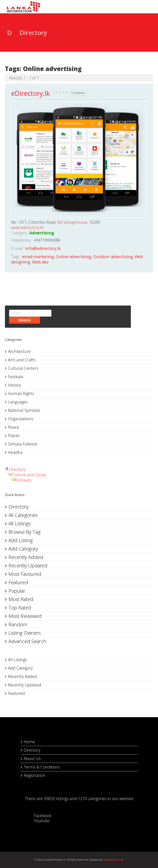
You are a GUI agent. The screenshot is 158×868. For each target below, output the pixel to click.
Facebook (39, 816)
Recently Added (26, 557)
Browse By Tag (24, 532)
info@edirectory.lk (43, 248)
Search (24, 320)
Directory (17, 469)
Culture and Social (29, 475)
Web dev (40, 262)
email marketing (38, 257)
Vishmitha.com (113, 860)
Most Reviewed (25, 616)
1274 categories (92, 799)
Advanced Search (27, 641)
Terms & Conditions (42, 767)
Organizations (21, 419)
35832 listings (56, 799)
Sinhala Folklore (23, 444)
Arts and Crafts (22, 360)
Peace (14, 427)
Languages (18, 402)
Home (29, 742)
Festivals (16, 377)
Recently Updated (28, 565)
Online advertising (74, 257)
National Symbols (24, 410)
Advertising (42, 233)
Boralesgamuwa (72, 222)
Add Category (23, 549)
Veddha (15, 452)
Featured (18, 582)
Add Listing (21, 540)
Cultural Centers (23, 368)
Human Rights (21, 393)
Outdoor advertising (113, 257)
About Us (32, 759)
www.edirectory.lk (27, 227)
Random (18, 624)
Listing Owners (25, 633)
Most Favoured (25, 574)
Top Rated (20, 607)
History (14, 385)
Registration (35, 775)
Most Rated (21, 599)
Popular (17, 591)
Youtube (38, 821)
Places (14, 436)
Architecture (19, 351)
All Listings (20, 523)
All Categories (23, 515)
